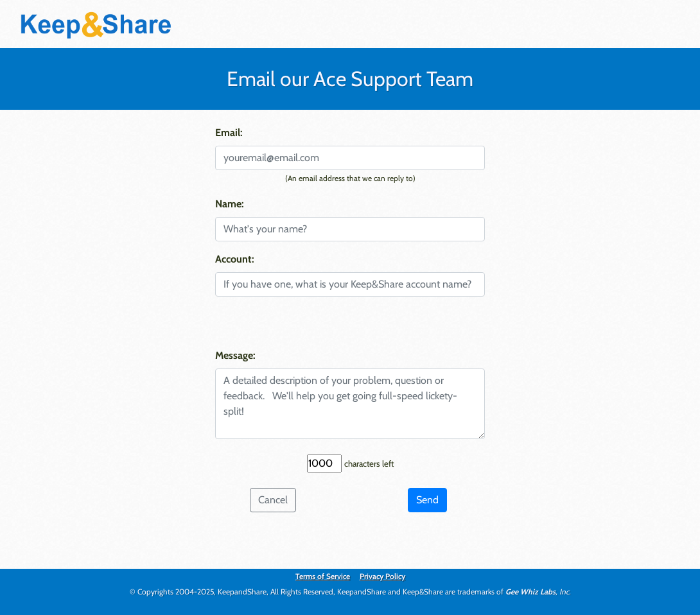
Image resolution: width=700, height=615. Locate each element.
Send (427, 500)
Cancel (273, 500)
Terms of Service (323, 576)
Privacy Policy (382, 576)
